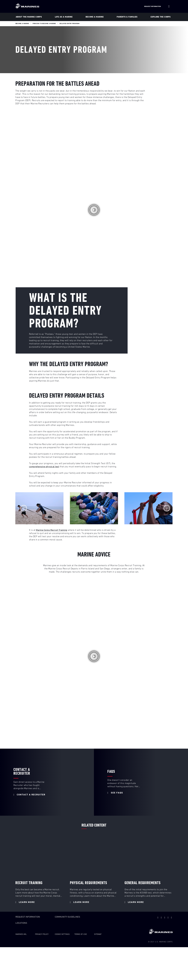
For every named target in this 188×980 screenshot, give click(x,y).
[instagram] (172, 918)
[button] (94, 210)
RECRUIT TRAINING (29, 883)
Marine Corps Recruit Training (52, 530)
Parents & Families (127, 17)
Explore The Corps (161, 17)
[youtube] (161, 918)
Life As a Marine (64, 17)
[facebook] (168, 918)
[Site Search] (169, 6)
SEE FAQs (115, 793)
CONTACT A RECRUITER (29, 795)
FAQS (111, 772)
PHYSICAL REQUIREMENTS (88, 883)
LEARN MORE (25, 902)
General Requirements (143, 883)
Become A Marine (95, 17)
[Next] (167, 508)
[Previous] (24, 508)
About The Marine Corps (29, 17)
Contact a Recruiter (22, 772)
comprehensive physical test (44, 467)
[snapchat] (165, 918)
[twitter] (158, 918)
